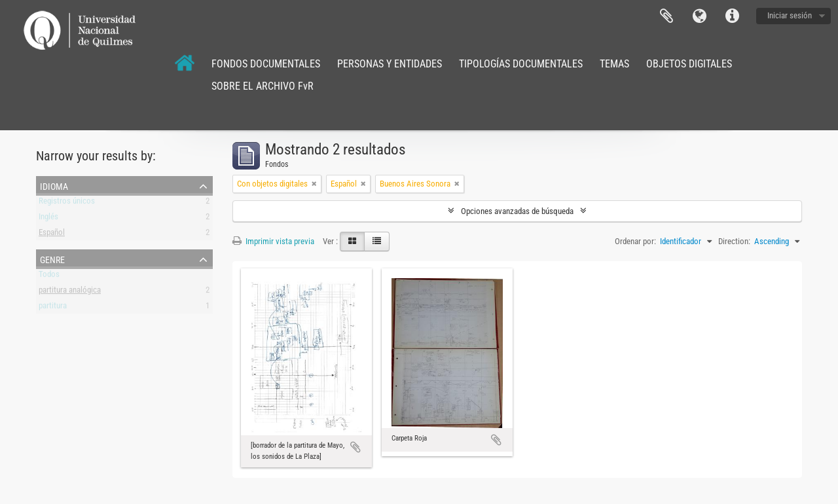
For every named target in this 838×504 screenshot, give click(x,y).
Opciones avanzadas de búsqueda (517, 211)
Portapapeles (666, 16)
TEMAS (614, 64)
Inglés (48, 219)
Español (52, 235)
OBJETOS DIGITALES (689, 64)
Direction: (734, 241)
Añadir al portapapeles (355, 447)
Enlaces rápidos (732, 16)
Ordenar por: (635, 241)
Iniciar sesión (790, 15)
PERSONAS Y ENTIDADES (390, 64)
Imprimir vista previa (273, 241)
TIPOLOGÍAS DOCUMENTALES (521, 64)
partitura (53, 308)
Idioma (699, 16)
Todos (49, 277)
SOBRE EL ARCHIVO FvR (263, 86)
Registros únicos (67, 203)
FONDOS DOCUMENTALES (266, 64)
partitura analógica (70, 292)
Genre (52, 259)
